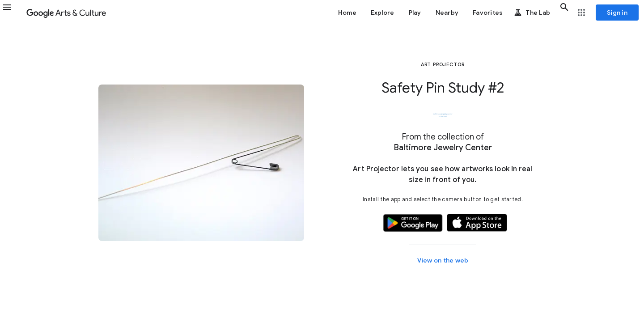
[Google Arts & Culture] (66, 13)
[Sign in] (617, 13)
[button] (13, 13)
